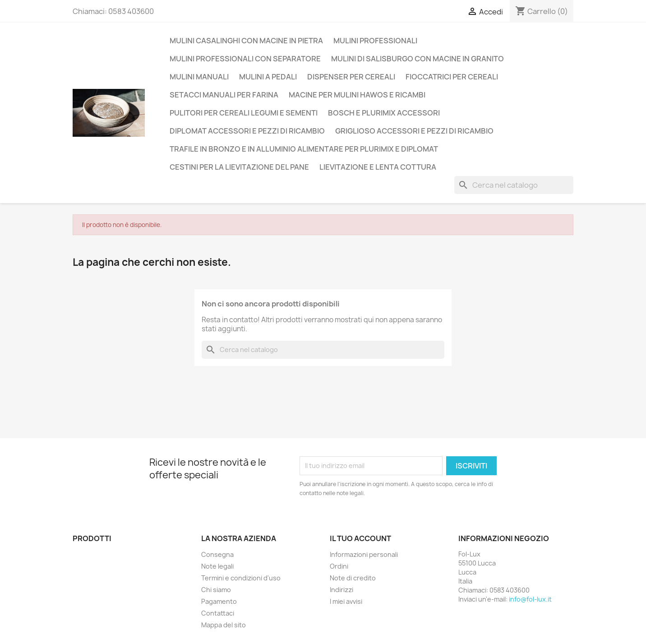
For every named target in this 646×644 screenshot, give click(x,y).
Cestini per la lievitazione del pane (239, 167)
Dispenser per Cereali (351, 77)
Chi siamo (216, 590)
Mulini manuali (199, 77)
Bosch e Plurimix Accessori (384, 113)
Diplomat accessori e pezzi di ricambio (247, 131)
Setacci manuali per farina (224, 95)
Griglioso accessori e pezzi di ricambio (414, 131)
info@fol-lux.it (530, 599)
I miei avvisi (346, 601)
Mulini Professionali (375, 41)
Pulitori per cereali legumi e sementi (244, 113)
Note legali (217, 566)
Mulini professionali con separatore (245, 59)
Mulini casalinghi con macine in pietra (246, 41)
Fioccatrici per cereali (452, 77)
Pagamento (219, 601)
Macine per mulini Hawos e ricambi (357, 95)
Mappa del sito (224, 625)
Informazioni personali (364, 554)
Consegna (217, 554)
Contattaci (218, 613)
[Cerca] (514, 185)
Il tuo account (360, 538)
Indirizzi (341, 590)
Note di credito (353, 578)
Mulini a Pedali (268, 77)
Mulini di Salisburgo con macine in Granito (418, 59)
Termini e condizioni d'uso (241, 578)
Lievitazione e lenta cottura (378, 167)
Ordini (339, 566)
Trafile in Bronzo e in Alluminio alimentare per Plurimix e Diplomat (304, 149)
